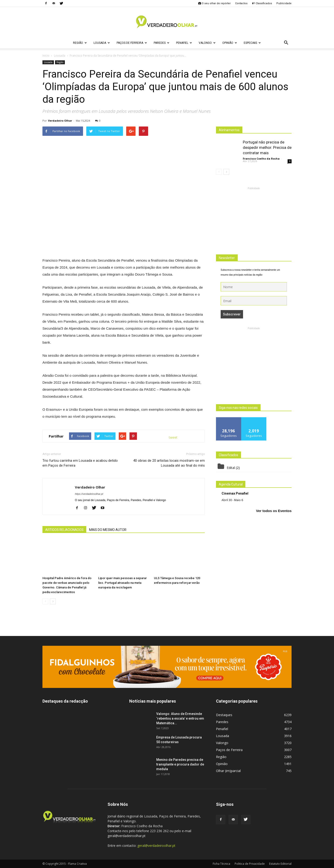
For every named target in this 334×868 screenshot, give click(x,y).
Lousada (102, 43)
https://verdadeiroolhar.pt (89, 494)
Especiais (252, 43)
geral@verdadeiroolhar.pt (156, 846)
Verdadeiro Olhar (60, 121)
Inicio (46, 56)
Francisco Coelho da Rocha (261, 159)
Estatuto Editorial (280, 864)
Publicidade (284, 3)
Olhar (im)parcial (228, 771)
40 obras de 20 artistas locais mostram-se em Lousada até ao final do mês (169, 463)
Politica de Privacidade (250, 864)
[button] (286, 43)
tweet (173, 437)
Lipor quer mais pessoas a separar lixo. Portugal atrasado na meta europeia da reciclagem (122, 583)
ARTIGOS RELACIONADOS (64, 530)
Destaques (224, 715)
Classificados (262, 3)
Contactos (241, 3)
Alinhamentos (229, 130)
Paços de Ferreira (132, 43)
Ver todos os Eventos (274, 511)
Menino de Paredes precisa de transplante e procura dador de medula (180, 764)
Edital (231, 468)
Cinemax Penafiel (235, 493)
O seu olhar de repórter (214, 3)
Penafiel (184, 43)
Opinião (230, 43)
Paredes (162, 43)
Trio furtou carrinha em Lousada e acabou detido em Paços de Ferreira (80, 463)
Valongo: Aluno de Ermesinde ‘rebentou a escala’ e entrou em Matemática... (180, 718)
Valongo (207, 43)
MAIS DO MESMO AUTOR (108, 530)
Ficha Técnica (221, 864)
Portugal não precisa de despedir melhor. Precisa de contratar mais (267, 147)
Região (80, 43)
